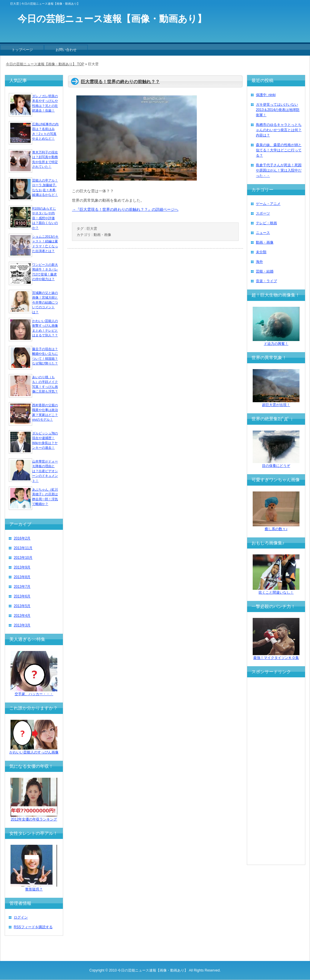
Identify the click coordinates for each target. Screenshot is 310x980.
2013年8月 (22, 577)
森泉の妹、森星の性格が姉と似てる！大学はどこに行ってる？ (279, 150)
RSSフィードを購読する (33, 927)
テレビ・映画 (266, 223)
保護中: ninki (266, 95)
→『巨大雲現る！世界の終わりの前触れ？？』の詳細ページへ (125, 209)
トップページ (22, 50)
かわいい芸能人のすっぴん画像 (34, 750)
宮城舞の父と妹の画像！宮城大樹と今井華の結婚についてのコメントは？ (45, 302)
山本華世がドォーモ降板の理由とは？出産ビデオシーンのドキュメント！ (45, 471)
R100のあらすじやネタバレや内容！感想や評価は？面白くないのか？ (45, 218)
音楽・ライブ (266, 281)
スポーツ (263, 213)
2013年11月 (23, 548)
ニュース (263, 233)
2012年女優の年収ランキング (34, 817)
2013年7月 (22, 587)
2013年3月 (22, 625)
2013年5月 (22, 606)
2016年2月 (22, 538)
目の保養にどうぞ (276, 464)
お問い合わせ (66, 50)
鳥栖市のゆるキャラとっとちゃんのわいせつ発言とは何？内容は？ (279, 130)
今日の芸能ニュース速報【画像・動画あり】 (153, 970)
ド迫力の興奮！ (276, 342)
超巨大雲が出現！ (276, 403)
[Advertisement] (276, 771)
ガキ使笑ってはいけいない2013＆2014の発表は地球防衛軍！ (278, 110)
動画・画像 (102, 235)
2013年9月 (22, 567)
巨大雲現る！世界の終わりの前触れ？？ (120, 82)
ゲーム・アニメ (268, 204)
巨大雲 (92, 229)
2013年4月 (22, 616)
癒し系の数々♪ (276, 527)
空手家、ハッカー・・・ (34, 692)
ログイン (21, 917)
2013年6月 (22, 596)
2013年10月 (23, 558)
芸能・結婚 (265, 271)
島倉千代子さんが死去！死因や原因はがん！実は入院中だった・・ (279, 170)
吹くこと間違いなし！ (276, 591)
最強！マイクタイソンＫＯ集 (276, 656)
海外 (259, 262)
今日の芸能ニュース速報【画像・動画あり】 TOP (45, 64)
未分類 (261, 252)
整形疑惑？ (34, 887)
